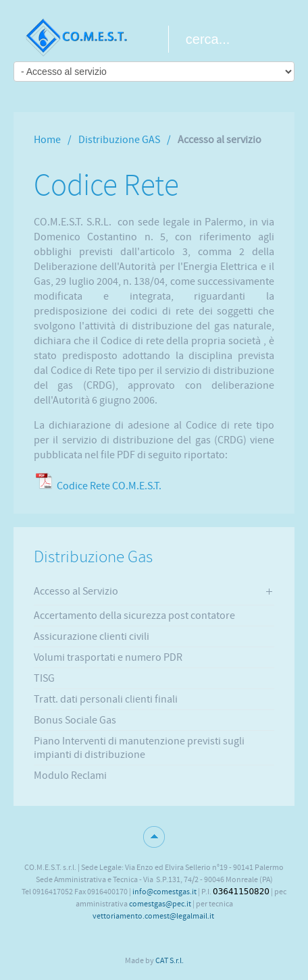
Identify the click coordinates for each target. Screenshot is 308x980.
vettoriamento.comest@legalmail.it (153, 916)
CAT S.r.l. (170, 960)
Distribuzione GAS (119, 140)
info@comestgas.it (164, 892)
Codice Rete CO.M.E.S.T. (109, 486)
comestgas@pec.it (160, 904)
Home (47, 140)
